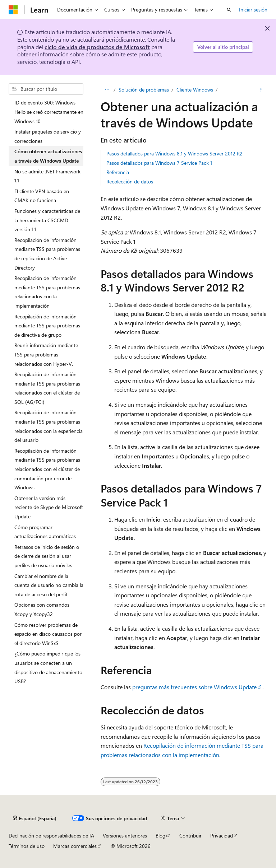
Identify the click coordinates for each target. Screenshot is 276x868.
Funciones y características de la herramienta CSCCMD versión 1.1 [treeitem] (47, 220)
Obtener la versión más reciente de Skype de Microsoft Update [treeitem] (49, 507)
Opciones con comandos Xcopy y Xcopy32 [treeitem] (42, 609)
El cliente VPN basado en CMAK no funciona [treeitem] (42, 196)
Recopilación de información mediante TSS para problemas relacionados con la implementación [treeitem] (47, 292)
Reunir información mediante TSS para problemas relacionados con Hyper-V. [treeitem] (46, 354)
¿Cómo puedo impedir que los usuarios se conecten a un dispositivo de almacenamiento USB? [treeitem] (48, 667)
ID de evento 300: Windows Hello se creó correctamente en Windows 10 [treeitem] (49, 112)
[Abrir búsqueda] (229, 10)
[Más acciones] (261, 90)
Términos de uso (27, 846)
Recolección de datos (130, 181)
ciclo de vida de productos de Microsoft (97, 47)
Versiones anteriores (125, 836)
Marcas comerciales (75, 846)
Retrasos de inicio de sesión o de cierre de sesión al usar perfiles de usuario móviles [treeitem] (47, 556)
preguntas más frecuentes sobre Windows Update (194, 687)
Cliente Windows (195, 90)
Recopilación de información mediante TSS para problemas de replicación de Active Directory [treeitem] (47, 254)
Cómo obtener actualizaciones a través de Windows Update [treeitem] (48, 156)
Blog (160, 836)
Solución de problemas (144, 90)
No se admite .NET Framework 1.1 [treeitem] (47, 176)
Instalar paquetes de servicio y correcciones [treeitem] (48, 136)
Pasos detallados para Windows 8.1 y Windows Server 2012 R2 (174, 153)
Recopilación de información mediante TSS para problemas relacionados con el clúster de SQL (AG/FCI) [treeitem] (47, 388)
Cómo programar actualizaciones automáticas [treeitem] (45, 532)
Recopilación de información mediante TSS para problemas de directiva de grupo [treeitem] (47, 326)
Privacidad (222, 836)
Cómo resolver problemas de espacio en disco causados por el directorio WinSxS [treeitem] (48, 634)
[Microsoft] (13, 10)
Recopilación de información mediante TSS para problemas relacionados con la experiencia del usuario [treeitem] (49, 426)
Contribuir (190, 836)
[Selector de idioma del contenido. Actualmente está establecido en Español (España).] (35, 818)
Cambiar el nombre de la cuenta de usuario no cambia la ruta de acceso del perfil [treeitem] (49, 585)
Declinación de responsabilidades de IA (51, 836)
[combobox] (46, 89)
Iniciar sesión (253, 10)
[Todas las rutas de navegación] (107, 90)
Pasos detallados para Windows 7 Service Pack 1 (159, 163)
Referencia (118, 172)
